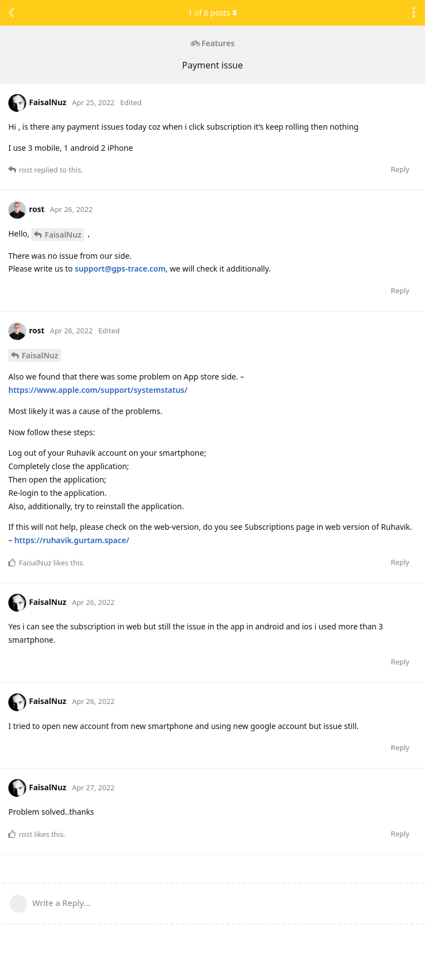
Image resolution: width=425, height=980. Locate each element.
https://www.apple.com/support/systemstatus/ (98, 390)
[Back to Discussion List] (11, 13)
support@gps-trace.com (120, 269)
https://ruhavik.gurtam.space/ (72, 540)
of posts (212, 13)
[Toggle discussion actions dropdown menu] (414, 13)
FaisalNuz (63, 235)
